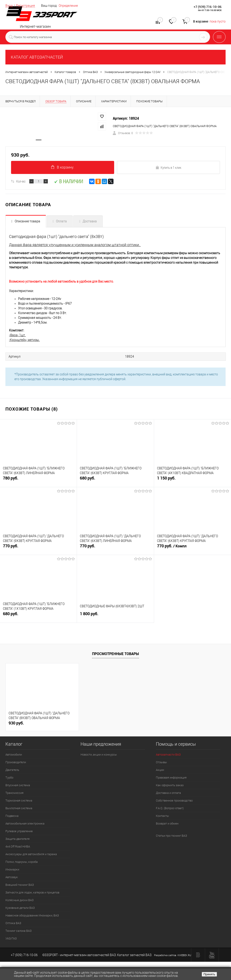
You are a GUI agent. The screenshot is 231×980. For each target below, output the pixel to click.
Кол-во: (21, 183)
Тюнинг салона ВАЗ (18, 932)
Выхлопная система (19, 809)
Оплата (61, 223)
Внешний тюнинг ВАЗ (20, 886)
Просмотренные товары (115, 655)
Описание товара (27, 223)
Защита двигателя (17, 840)
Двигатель (12, 771)
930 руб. (16, 724)
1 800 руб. (115, 618)
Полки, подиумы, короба (22, 863)
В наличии (68, 183)
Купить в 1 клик (168, 169)
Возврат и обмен (167, 825)
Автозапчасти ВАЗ (168, 756)
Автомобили (14, 756)
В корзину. (63, 168)
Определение (68, 6)
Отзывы (161, 763)
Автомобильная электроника (25, 825)
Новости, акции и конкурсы (99, 756)
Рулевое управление (19, 832)
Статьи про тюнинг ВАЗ (171, 837)
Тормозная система (19, 802)
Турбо (9, 779)
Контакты (162, 817)
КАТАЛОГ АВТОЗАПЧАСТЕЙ (37, 57)
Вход (9, 6)
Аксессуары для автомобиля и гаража (31, 855)
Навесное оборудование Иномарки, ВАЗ (32, 917)
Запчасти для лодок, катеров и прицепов (32, 894)
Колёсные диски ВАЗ (20, 901)
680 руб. (115, 482)
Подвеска (12, 817)
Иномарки (12, 871)
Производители (16, 763)
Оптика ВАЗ (13, 924)
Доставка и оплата (168, 794)
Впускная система (18, 786)
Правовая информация (171, 779)
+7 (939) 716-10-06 (208, 7)
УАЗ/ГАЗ (11, 940)
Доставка (90, 223)
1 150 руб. (193, 482)
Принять (209, 974)
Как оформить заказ (170, 786)
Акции (160, 771)
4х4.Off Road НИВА (18, 848)
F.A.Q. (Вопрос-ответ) (170, 809)
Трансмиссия (14, 794)
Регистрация (25, 6)
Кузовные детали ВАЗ (20, 909)
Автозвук (12, 878)
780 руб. (38, 482)
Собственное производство (174, 802)
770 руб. (38, 550)
